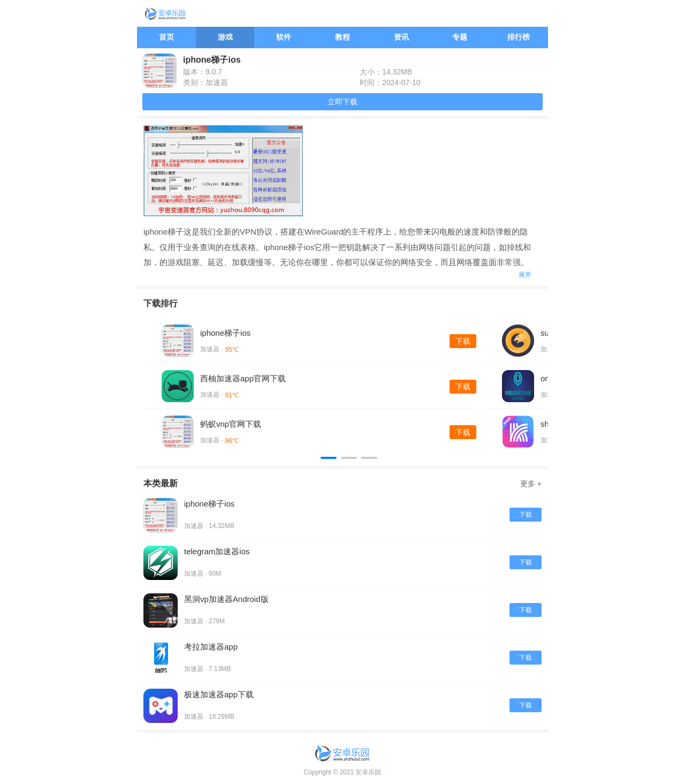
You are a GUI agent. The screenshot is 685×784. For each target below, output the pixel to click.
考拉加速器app (211, 647)
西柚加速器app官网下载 (243, 378)
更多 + (531, 484)
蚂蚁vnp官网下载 (231, 424)
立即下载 (342, 102)
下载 (463, 341)
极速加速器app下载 (219, 694)
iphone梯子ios (225, 333)
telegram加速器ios (217, 551)
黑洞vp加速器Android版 (226, 599)
